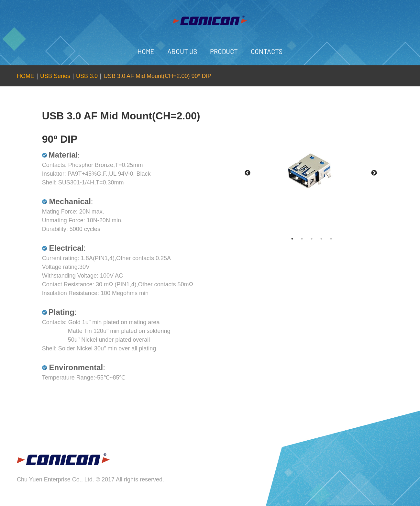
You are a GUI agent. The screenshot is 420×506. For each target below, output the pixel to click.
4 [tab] (328, 239)
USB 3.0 (87, 76)
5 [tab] (337, 239)
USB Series (55, 76)
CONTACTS (267, 51)
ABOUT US (182, 51)
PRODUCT (224, 51)
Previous (248, 173)
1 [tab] (299, 239)
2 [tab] (308, 239)
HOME (146, 51)
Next (374, 173)
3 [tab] (318, 239)
